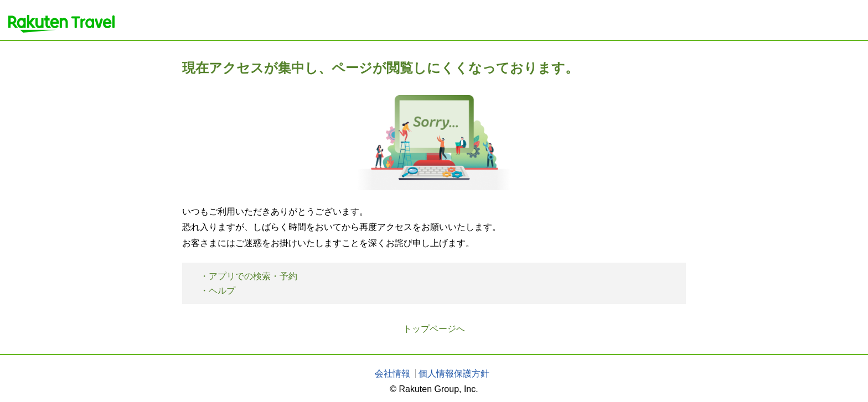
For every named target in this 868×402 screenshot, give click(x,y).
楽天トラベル (61, 24)
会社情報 (392, 374)
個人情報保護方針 (454, 374)
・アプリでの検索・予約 (249, 276)
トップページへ (434, 329)
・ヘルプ (218, 291)
